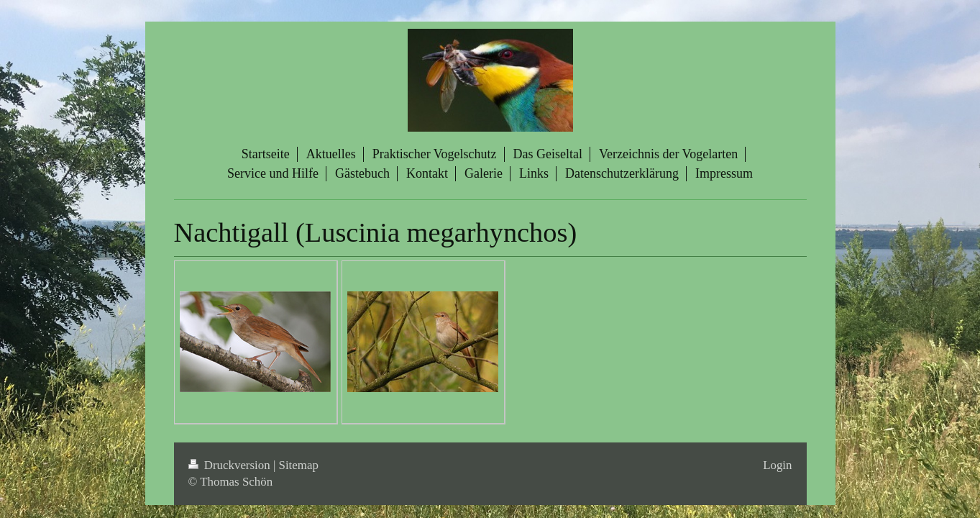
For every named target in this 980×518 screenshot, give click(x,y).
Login (777, 465)
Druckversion (231, 465)
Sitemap (299, 465)
